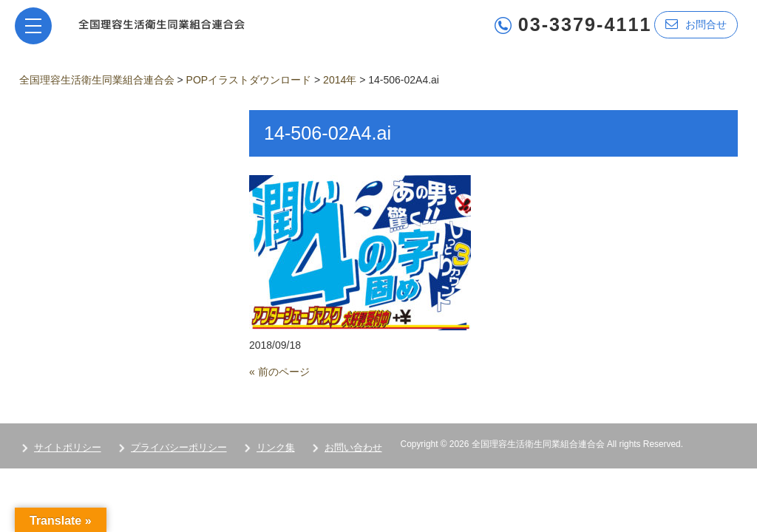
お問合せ (696, 24)
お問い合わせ (353, 447)
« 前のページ (279, 372)
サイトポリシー (68, 447)
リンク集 (276, 447)
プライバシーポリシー (179, 447)
